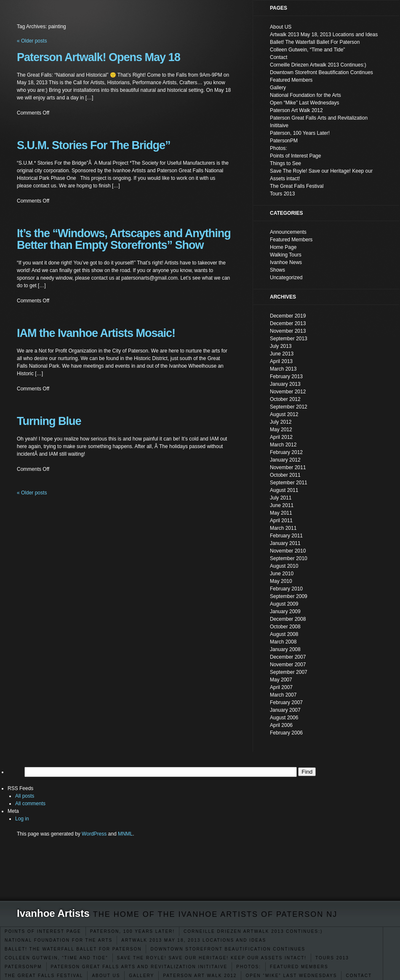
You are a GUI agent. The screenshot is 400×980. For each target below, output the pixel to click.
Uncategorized (286, 278)
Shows (277, 270)
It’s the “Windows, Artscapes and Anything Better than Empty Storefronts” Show (124, 239)
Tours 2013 (332, 958)
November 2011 (288, 467)
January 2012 (285, 460)
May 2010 (281, 581)
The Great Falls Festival (44, 976)
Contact (359, 976)
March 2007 (283, 695)
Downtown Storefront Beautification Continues (228, 949)
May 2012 (281, 430)
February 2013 (286, 377)
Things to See (285, 163)
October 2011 (285, 475)
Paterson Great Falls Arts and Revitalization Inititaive (139, 967)
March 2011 (283, 528)
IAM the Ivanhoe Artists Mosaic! (96, 333)
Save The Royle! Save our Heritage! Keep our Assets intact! (212, 958)
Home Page (283, 247)
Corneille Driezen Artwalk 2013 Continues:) (253, 931)
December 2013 (288, 323)
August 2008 (284, 634)
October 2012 (285, 399)
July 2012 (281, 422)
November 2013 (288, 331)
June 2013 (282, 354)
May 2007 (281, 680)
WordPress (94, 834)
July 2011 (281, 498)
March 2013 (283, 369)
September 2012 (289, 407)
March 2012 (283, 445)
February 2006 (286, 733)
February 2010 (286, 589)
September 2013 (289, 339)
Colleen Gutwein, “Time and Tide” (56, 958)
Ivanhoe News (286, 262)
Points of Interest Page (43, 931)
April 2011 (281, 521)
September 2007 (289, 672)
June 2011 (282, 505)
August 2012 (284, 414)
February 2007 (286, 702)
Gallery (141, 976)
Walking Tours (286, 255)
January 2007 (285, 710)
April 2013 (281, 361)
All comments (30, 804)
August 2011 (284, 490)
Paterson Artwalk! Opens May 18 (99, 57)
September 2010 (289, 558)
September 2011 (289, 483)
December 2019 (288, 316)
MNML (125, 834)
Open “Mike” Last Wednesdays (291, 976)
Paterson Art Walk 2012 (200, 976)
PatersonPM (23, 967)
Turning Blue (49, 421)
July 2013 (281, 346)
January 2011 (285, 543)
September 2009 (289, 596)
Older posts (32, 493)
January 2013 (285, 384)
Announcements (288, 232)
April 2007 (281, 687)
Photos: (249, 967)
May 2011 (281, 513)
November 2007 (288, 665)
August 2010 (284, 566)
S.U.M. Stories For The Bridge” (94, 145)
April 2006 (281, 725)
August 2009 (284, 604)
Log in (22, 819)
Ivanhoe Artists (53, 913)
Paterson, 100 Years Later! (132, 931)
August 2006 (284, 718)
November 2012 (288, 392)
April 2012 (281, 437)
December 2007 (288, 657)
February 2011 (286, 536)
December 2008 (288, 619)
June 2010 (282, 574)
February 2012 (286, 452)
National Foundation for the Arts (59, 940)
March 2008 (283, 642)
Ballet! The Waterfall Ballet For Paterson (73, 949)
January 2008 (285, 649)
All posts (25, 796)
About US (106, 976)
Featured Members (299, 967)
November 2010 (288, 551)
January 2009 (285, 611)
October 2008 (285, 627)
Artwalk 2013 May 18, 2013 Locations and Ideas (194, 940)
